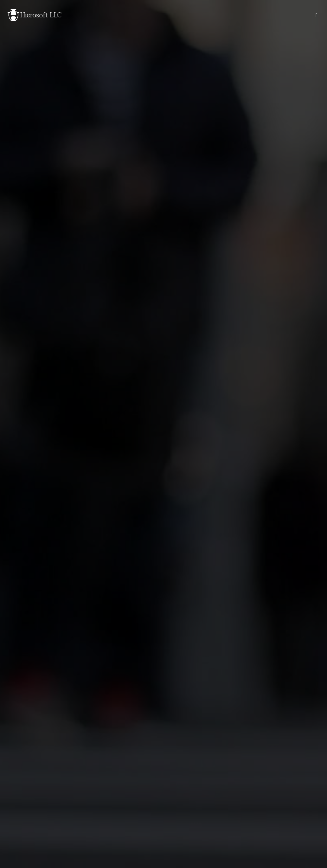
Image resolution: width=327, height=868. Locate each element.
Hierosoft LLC (41, 15)
